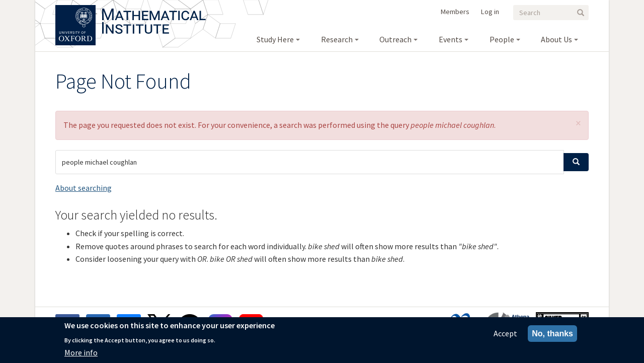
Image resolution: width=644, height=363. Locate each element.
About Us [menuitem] (556, 39)
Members (455, 12)
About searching (84, 188)
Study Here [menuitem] (275, 39)
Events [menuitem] (451, 39)
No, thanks (552, 334)
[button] (578, 123)
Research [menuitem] (337, 39)
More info (81, 352)
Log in (490, 12)
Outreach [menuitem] (395, 39)
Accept (505, 333)
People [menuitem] (502, 39)
